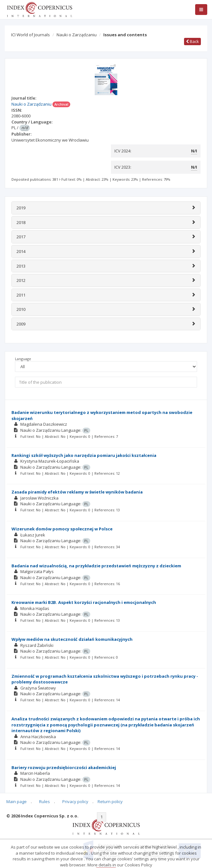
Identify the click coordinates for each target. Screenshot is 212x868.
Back (192, 41)
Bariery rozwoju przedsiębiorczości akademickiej (64, 767)
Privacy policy (75, 801)
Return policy (110, 801)
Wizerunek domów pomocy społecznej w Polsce (62, 529)
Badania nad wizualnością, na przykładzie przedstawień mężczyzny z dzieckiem (96, 566)
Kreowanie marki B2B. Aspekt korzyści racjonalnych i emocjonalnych (84, 602)
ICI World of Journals (31, 35)
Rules (44, 801)
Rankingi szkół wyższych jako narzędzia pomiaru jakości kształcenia (84, 455)
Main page (17, 801)
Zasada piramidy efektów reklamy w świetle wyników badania (77, 492)
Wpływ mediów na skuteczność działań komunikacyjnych (72, 639)
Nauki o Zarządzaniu (77, 35)
